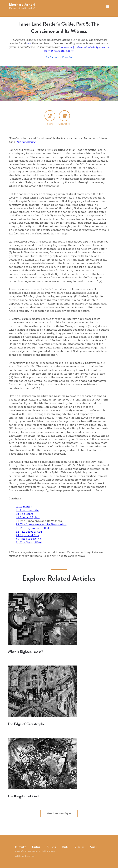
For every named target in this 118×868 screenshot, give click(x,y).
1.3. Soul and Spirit (28, 517)
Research (51, 847)
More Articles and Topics (59, 814)
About (93, 847)
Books (65, 847)
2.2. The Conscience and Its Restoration (41, 524)
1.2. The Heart (24, 514)
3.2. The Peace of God (29, 532)
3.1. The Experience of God (32, 528)
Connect (79, 847)
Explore (36, 847)
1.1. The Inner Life (27, 510)
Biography (20, 847)
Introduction (24, 507)
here (28, 43)
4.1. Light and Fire (27, 535)
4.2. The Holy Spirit (28, 539)
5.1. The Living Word (29, 542)
